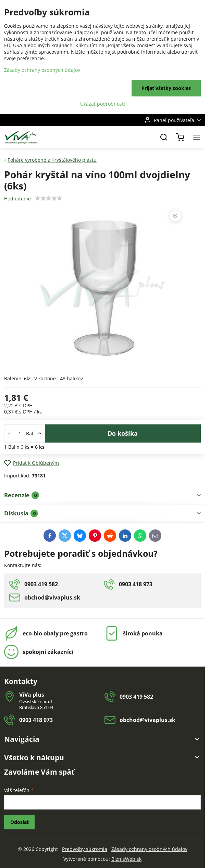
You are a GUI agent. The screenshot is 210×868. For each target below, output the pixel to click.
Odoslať (20, 822)
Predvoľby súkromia (85, 849)
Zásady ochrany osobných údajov (149, 849)
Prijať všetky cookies (166, 88)
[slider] (49, 198)
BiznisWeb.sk (126, 859)
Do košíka (123, 433)
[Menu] (197, 137)
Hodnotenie (17, 199)
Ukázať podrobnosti (103, 104)
